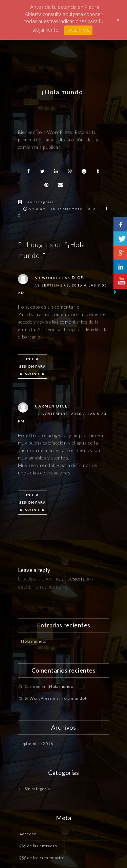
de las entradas (38, 846)
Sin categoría (40, 202)
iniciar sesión (68, 578)
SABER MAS (78, 30)
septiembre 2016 (36, 743)
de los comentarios (42, 858)
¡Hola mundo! (33, 641)
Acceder (28, 834)
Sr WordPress (53, 278)
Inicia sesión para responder (33, 366)
